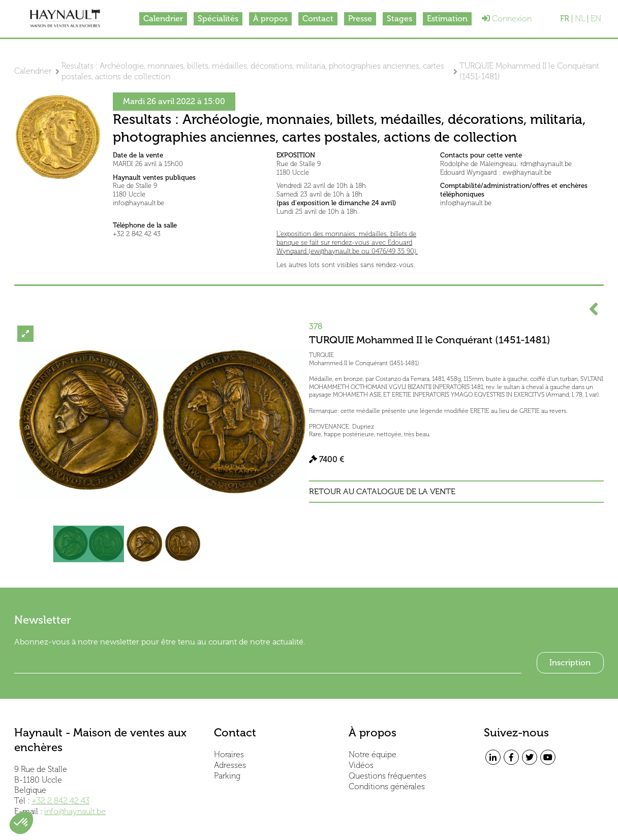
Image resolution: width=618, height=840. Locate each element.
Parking (227, 776)
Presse (360, 19)
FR (565, 19)
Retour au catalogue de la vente (382, 492)
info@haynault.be (75, 811)
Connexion (507, 19)
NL (580, 19)
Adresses (230, 765)
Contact (318, 19)
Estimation (447, 19)
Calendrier (163, 19)
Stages (399, 19)
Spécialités (218, 19)
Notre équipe (373, 754)
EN (596, 19)
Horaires (229, 754)
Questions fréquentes (388, 776)
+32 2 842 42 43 (60, 801)
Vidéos (361, 765)
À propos (270, 19)
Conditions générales (387, 786)
